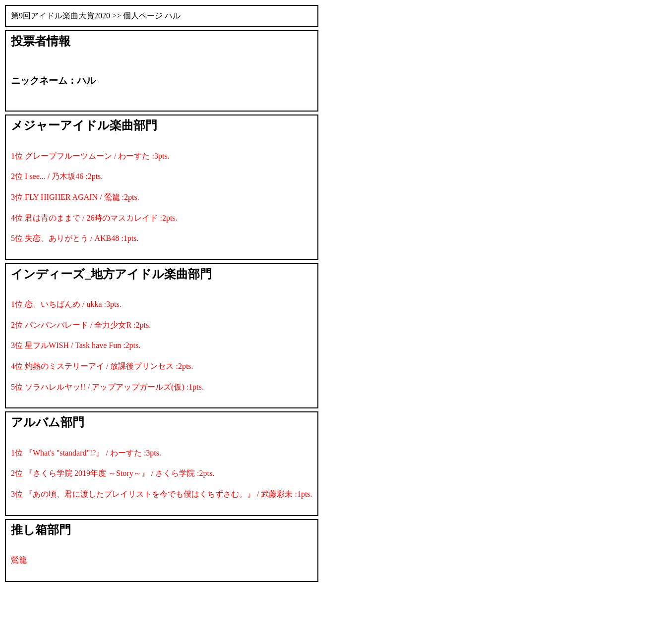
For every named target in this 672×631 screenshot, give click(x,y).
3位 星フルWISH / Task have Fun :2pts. (76, 345)
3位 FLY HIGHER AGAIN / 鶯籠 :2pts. (75, 197)
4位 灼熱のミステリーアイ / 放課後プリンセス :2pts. (102, 366)
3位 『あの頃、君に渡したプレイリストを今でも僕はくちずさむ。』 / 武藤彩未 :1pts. (162, 494)
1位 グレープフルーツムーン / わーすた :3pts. (90, 156)
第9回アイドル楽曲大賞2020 (61, 16)
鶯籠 (19, 560)
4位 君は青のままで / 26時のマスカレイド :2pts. (94, 218)
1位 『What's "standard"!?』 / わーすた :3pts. (86, 453)
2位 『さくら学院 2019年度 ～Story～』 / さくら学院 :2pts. (113, 473)
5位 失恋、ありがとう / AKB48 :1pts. (75, 238)
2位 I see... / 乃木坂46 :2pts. (57, 176)
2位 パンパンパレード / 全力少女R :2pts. (81, 325)
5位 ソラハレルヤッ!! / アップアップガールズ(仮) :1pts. (107, 387)
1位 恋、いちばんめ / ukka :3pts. (66, 304)
